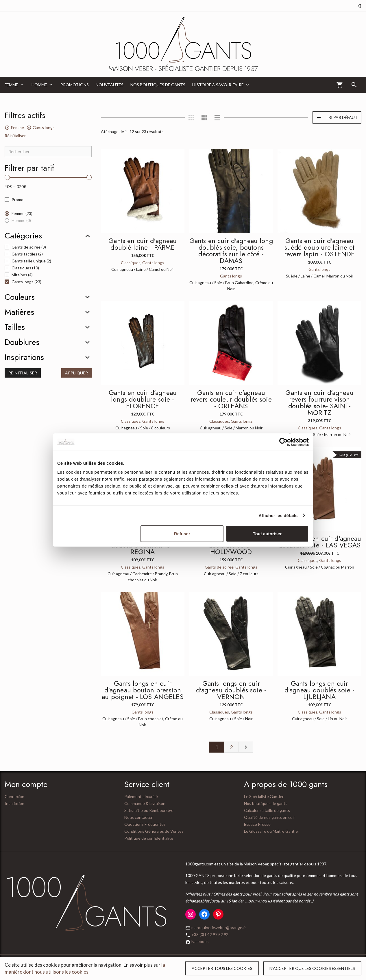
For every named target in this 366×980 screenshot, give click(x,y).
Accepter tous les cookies (222, 968)
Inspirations (24, 357)
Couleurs (20, 297)
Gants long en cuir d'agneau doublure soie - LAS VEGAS (320, 542)
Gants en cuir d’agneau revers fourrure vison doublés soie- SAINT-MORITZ (319, 403)
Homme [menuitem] (39, 85)
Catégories (23, 236)
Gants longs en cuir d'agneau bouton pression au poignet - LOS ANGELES (143, 690)
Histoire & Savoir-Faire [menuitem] (218, 85)
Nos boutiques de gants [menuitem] (158, 85)
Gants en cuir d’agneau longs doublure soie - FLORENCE (143, 399)
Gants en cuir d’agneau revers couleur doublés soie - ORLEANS (231, 399)
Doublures (22, 342)
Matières (19, 312)
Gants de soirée (219, 567)
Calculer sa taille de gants (267, 810)
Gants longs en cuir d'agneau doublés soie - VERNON (231, 690)
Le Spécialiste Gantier (264, 796)
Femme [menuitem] (11, 85)
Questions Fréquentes (145, 824)
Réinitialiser (15, 136)
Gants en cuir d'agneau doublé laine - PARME (143, 244)
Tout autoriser (267, 534)
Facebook (200, 941)
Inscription (14, 803)
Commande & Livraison (145, 803)
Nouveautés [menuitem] (110, 85)
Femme (17, 127)
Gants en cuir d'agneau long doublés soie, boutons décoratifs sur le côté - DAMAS (231, 251)
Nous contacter (138, 817)
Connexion (14, 796)
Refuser (182, 534)
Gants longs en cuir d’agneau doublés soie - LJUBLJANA (319, 690)
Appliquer (76, 373)
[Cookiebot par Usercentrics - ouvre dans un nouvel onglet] (283, 442)
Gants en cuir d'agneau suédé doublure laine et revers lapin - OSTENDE (319, 247)
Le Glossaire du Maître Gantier (272, 831)
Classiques (131, 263)
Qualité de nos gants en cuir (269, 817)
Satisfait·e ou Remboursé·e (149, 810)
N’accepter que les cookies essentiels (312, 968)
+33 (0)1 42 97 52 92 (210, 934)
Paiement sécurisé (141, 796)
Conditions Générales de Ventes (154, 831)
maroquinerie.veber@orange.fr (219, 927)
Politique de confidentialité (149, 838)
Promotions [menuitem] (75, 85)
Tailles (15, 327)
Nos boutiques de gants (266, 803)
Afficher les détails (278, 515)
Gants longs (153, 263)
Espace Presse (257, 824)
